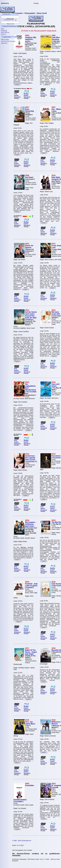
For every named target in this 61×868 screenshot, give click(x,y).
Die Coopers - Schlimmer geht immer (31, 524)
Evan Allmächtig (29, 110)
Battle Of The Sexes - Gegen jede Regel (31, 652)
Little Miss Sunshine (56, 38)
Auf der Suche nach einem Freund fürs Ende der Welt (31, 315)
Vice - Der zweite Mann (30, 723)
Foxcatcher (56, 456)
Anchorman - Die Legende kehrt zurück (30, 458)
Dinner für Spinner (29, 247)
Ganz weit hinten (56, 385)
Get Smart (29, 177)
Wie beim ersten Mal (56, 313)
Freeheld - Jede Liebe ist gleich (31, 585)
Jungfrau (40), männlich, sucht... (31, 39)
